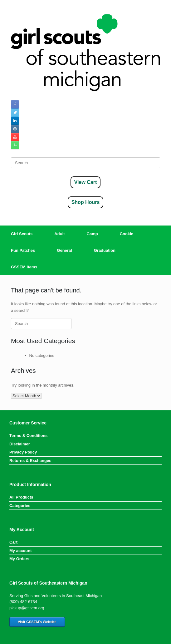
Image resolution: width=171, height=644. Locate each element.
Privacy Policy (23, 452)
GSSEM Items (24, 267)
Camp (92, 234)
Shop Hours (86, 202)
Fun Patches (23, 250)
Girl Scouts (22, 234)
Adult (59, 234)
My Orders (19, 559)
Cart (13, 542)
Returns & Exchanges (30, 461)
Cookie (127, 234)
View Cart (86, 182)
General (64, 250)
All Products (21, 497)
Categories (20, 506)
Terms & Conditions (29, 436)
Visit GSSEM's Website (37, 622)
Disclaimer (20, 444)
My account (21, 551)
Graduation (105, 250)
